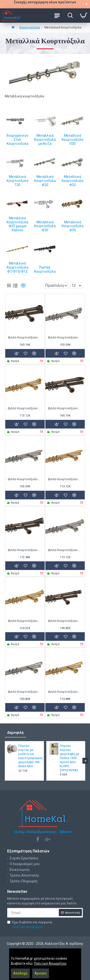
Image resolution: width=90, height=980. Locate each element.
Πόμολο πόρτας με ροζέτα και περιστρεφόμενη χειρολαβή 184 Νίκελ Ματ (30, 756)
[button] (85, 761)
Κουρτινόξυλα (30, 27)
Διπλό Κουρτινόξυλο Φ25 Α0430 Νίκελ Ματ (25, 479)
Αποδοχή (20, 973)
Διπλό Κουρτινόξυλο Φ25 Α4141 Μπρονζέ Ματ (25, 550)
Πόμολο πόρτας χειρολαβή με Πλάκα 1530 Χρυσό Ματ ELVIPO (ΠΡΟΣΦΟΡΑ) (69, 758)
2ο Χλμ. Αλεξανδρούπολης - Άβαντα (43, 832)
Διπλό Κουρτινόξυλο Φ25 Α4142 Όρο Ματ (65, 692)
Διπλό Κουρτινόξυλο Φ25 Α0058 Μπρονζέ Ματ (25, 337)
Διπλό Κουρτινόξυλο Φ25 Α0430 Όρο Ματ (65, 479)
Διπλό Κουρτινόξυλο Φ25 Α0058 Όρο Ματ (25, 408)
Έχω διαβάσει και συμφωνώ (30, 925)
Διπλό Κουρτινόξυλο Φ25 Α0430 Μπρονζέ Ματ (65, 408)
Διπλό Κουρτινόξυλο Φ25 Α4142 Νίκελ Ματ (25, 692)
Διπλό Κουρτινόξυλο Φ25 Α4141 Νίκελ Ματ (65, 550)
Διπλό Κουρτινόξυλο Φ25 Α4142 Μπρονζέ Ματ (65, 621)
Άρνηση (41, 973)
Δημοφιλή (15, 732)
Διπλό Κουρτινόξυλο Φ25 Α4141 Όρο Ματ (25, 621)
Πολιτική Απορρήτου (50, 963)
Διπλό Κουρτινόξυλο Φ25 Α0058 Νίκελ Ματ (65, 337)
